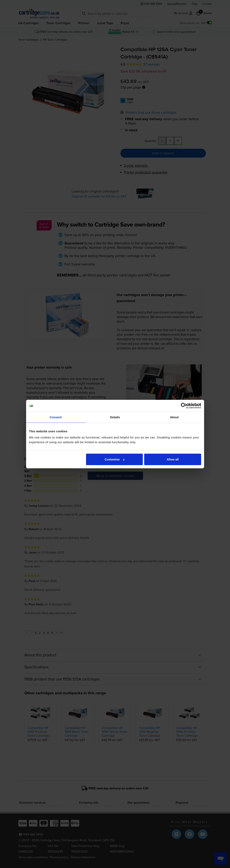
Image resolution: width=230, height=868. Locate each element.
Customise (115, 459)
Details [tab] (115, 417)
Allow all (173, 459)
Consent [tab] (56, 417)
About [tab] (174, 417)
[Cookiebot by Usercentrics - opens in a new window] (184, 406)
